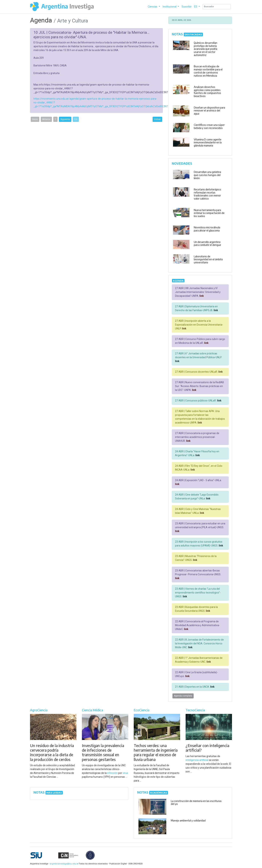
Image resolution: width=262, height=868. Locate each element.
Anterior (46, 119)
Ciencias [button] (153, 7)
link (201, 296)
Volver (157, 119)
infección (112, 773)
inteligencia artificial (197, 760)
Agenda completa (183, 696)
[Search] (217, 7)
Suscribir (187, 7)
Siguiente (65, 119)
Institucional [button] (170, 7)
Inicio (35, 119)
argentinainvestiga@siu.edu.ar (63, 864)
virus (125, 773)
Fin (76, 119)
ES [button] (196, 7)
